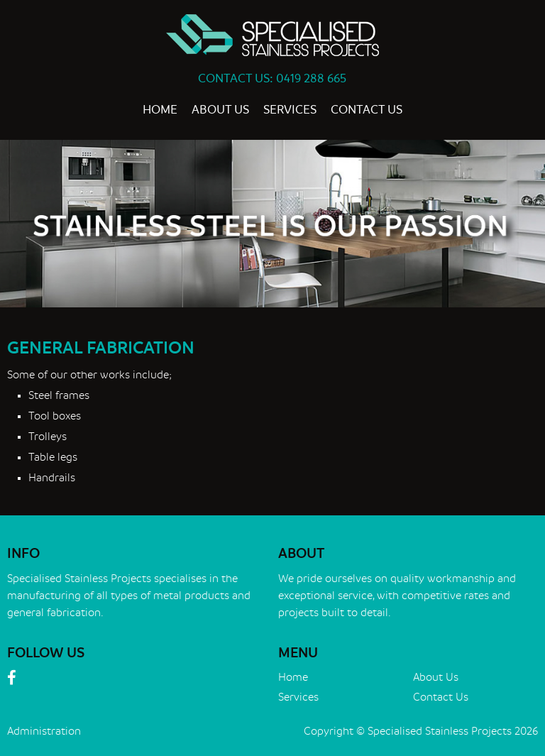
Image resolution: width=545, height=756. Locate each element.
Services (290, 110)
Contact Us (367, 110)
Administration (44, 732)
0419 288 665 (311, 78)
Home (160, 110)
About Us (220, 110)
